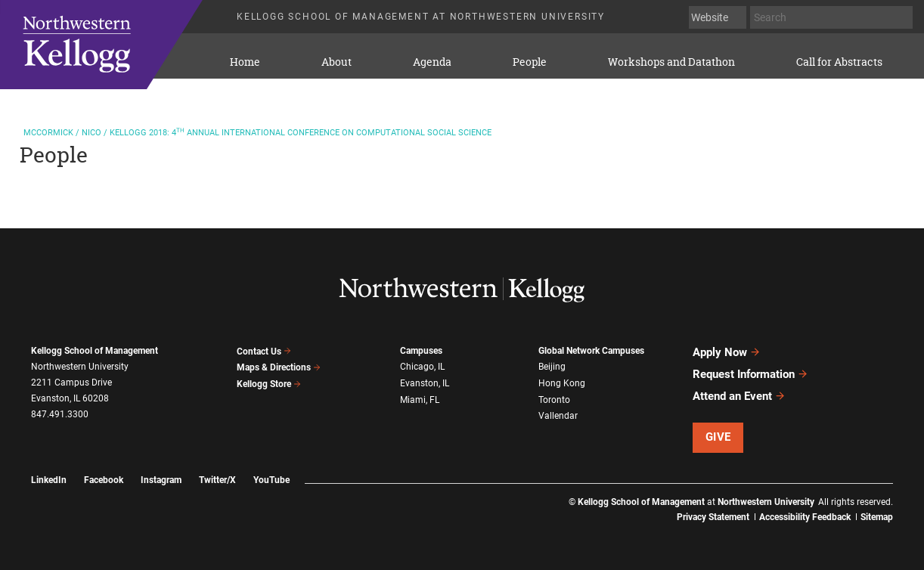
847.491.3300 (60, 414)
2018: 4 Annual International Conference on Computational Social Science (257, 133)
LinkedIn (49, 480)
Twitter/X (217, 480)
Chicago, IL (422, 367)
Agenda (432, 62)
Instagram (161, 480)
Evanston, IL (425, 383)
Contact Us (264, 352)
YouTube (271, 480)
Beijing (552, 367)
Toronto (554, 399)
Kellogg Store (269, 384)
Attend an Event (739, 396)
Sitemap (877, 517)
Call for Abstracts (839, 62)
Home (245, 62)
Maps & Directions (279, 367)
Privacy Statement (713, 517)
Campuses (421, 351)
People (530, 62)
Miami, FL (420, 399)
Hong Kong (562, 383)
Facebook (104, 480)
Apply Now (727, 352)
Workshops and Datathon (671, 62)
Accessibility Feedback (805, 517)
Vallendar (558, 415)
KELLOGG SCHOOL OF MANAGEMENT (120, 45)
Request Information (750, 374)
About (336, 62)
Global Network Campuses (591, 351)
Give (718, 437)
